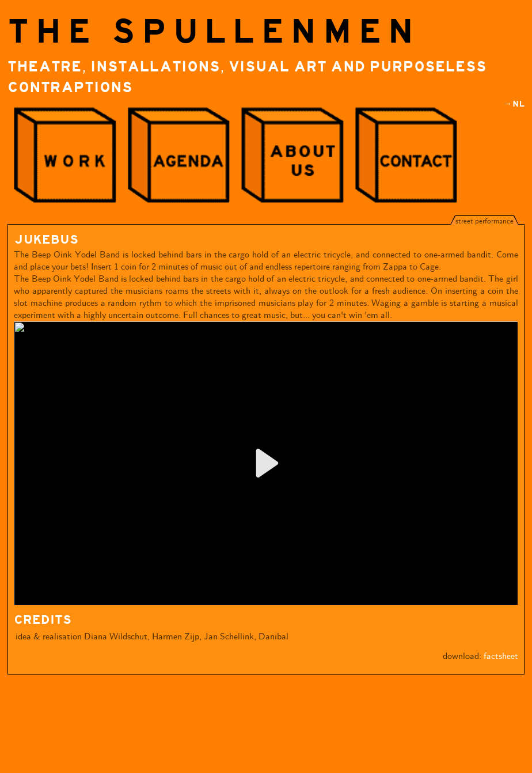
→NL (514, 104)
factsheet (501, 656)
